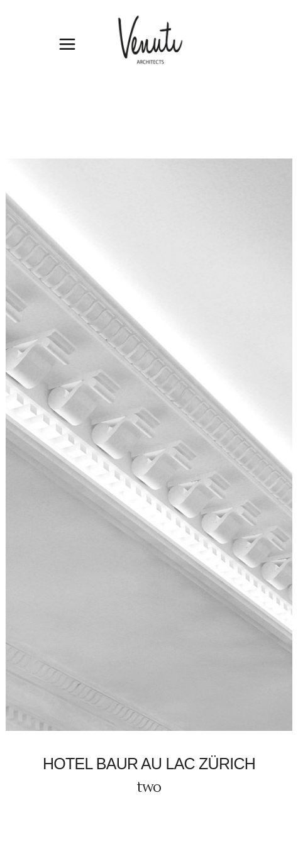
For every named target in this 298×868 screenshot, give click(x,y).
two (149, 787)
